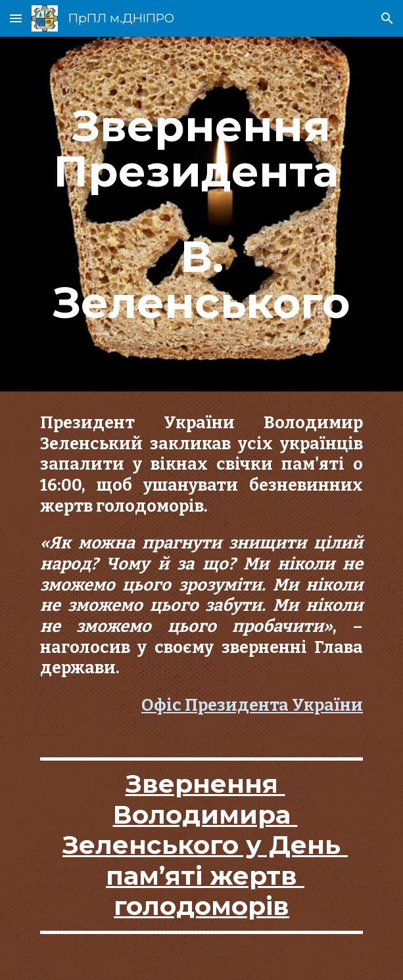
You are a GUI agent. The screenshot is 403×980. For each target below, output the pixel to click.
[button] (16, 18)
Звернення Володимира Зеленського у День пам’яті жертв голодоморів (205, 845)
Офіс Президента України (252, 705)
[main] (202, 214)
